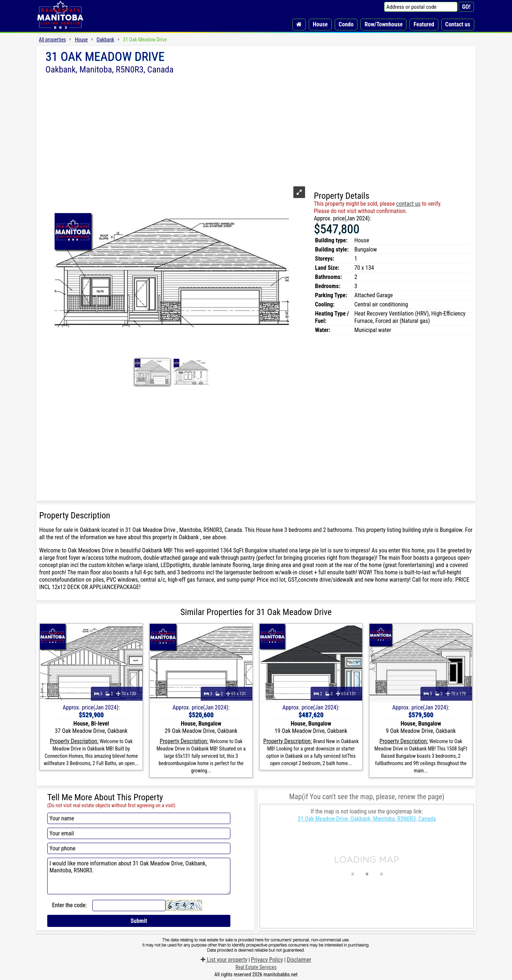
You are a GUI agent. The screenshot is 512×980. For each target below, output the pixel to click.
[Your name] (139, 818)
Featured (424, 24)
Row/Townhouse (383, 24)
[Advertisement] (256, 129)
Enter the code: (69, 905)
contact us (408, 204)
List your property (224, 960)
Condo (346, 24)
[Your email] (139, 833)
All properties (52, 40)
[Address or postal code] (421, 7)
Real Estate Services (256, 967)
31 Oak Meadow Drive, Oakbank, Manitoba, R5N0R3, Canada (367, 819)
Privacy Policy (267, 960)
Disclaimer (299, 960)
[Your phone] (139, 848)
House (320, 24)
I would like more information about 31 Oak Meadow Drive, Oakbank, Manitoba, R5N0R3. (139, 876)
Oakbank (105, 40)
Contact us (458, 24)
